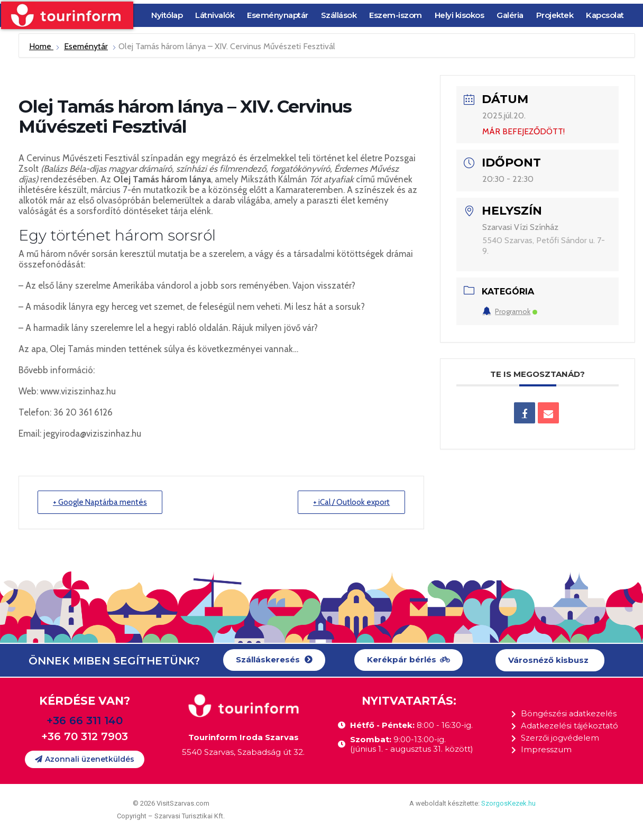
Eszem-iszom (396, 15)
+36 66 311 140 (85, 721)
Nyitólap (167, 15)
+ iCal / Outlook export (351, 502)
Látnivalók (215, 15)
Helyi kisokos (460, 15)
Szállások (339, 15)
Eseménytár (86, 46)
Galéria (510, 15)
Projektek (555, 15)
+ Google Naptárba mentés (100, 502)
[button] (274, 660)
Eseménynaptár (278, 15)
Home (41, 46)
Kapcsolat (605, 15)
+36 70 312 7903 (85, 736)
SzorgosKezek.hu (508, 803)
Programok (510, 311)
